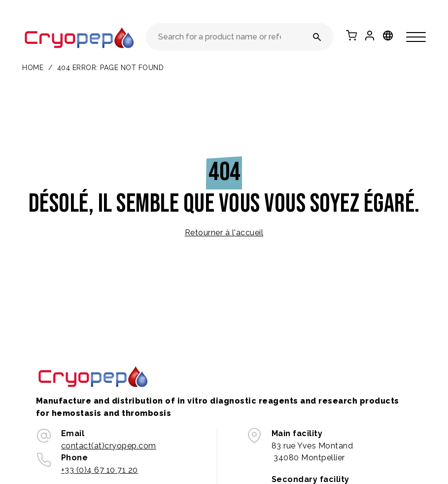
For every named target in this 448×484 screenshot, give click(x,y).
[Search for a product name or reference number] (317, 37)
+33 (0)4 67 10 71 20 (100, 470)
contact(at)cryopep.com (109, 446)
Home (33, 68)
